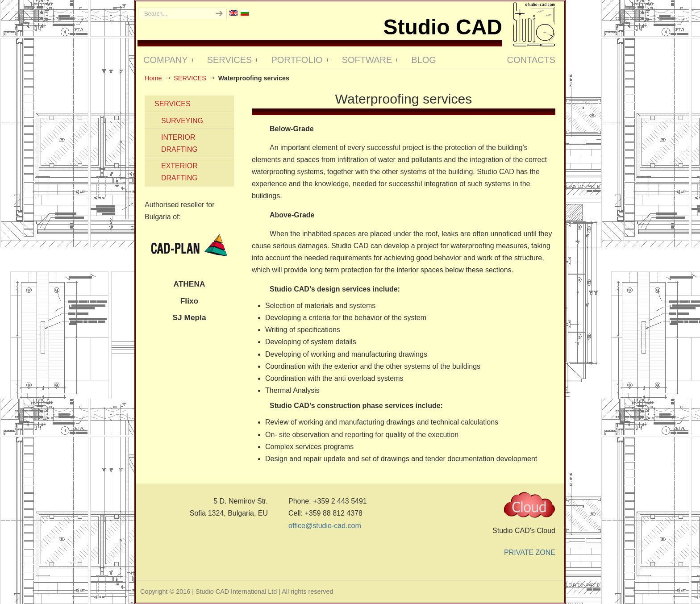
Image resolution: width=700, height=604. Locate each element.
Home (153, 78)
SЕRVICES (190, 78)
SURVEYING (182, 121)
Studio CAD (534, 24)
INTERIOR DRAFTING (179, 143)
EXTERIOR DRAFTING (179, 172)
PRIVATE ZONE (530, 552)
